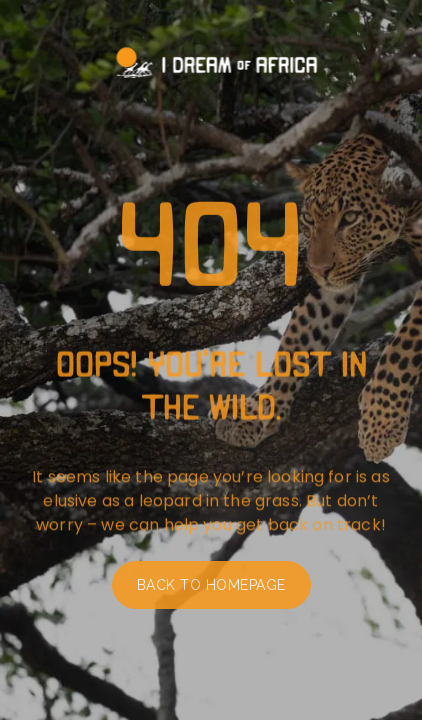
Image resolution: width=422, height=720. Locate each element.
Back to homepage (211, 591)
